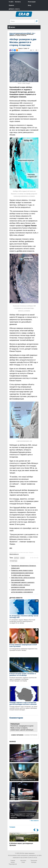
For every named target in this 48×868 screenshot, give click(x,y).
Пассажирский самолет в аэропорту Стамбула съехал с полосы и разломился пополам (23, 585)
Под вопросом (13, 864)
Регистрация (32, 2)
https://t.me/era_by (14, 554)
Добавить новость (14, 9)
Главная (13, 861)
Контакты (18, 2)
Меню (12, 27)
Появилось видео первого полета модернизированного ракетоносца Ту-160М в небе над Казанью (22, 573)
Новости (21, 48)
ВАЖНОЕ (13, 742)
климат (22, 558)
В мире (25, 48)
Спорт (23, 862)
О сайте (11, 2)
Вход (29, 5)
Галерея (12, 827)
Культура (34, 862)
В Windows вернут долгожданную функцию (24, 839)
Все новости (35, 821)
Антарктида (13, 561)
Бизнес (13, 862)
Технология (34, 861)
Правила (11, 5)
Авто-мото (23, 861)
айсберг (16, 558)
